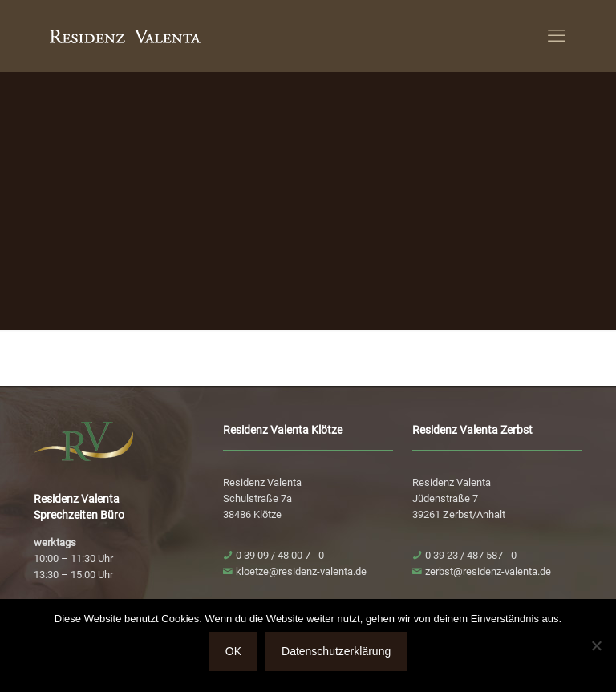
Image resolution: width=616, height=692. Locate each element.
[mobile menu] (557, 36)
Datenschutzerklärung (336, 651)
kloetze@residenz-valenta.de (301, 571)
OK (233, 651)
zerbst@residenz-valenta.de (488, 571)
